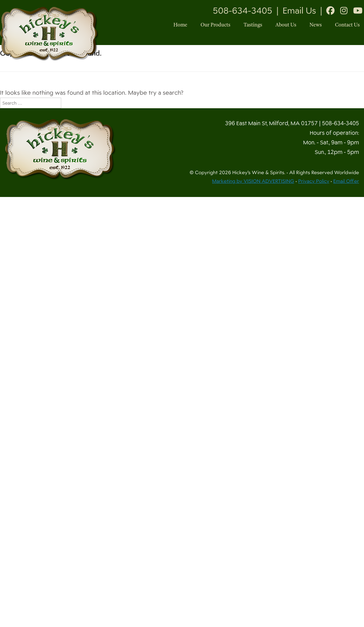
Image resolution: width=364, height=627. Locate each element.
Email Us (299, 11)
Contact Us (347, 25)
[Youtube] (358, 11)
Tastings (253, 25)
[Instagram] (344, 11)
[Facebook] (330, 11)
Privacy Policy (314, 181)
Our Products (215, 25)
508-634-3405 (243, 11)
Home (180, 25)
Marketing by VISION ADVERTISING (253, 181)
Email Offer (346, 181)
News (316, 25)
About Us (286, 25)
